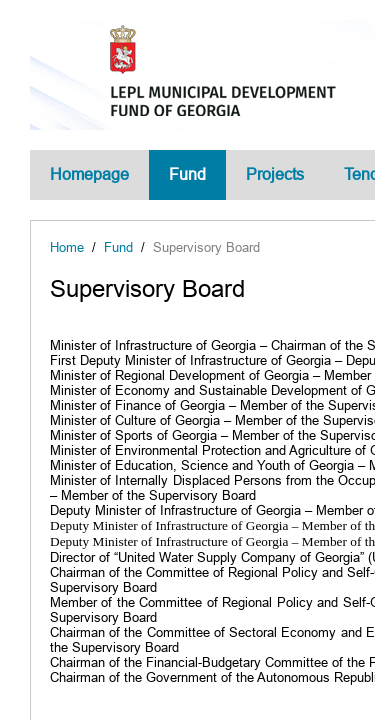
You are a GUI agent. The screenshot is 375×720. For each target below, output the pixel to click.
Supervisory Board (206, 247)
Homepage (89, 174)
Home (67, 247)
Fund (187, 174)
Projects (275, 174)
